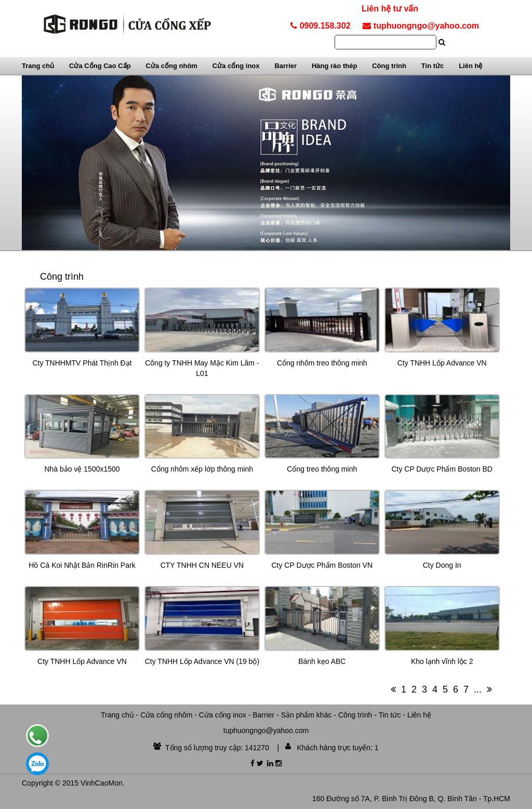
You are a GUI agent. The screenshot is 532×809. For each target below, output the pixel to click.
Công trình (389, 66)
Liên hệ (470, 66)
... (478, 689)
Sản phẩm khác (307, 715)
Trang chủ (38, 66)
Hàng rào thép (334, 66)
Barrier (285, 66)
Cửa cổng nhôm (172, 66)
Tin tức (433, 66)
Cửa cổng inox (236, 66)
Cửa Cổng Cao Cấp (100, 66)
